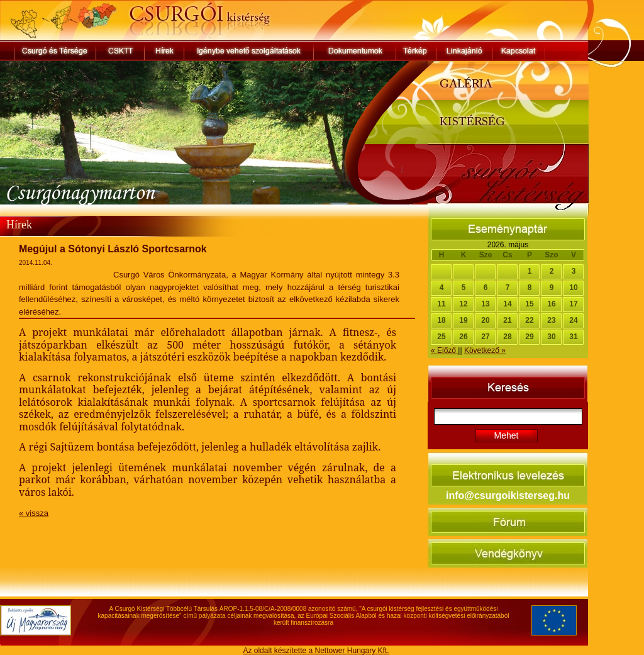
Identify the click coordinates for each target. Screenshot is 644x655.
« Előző (444, 350)
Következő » (485, 350)
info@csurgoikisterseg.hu (508, 495)
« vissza (34, 513)
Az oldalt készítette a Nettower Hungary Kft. (316, 651)
